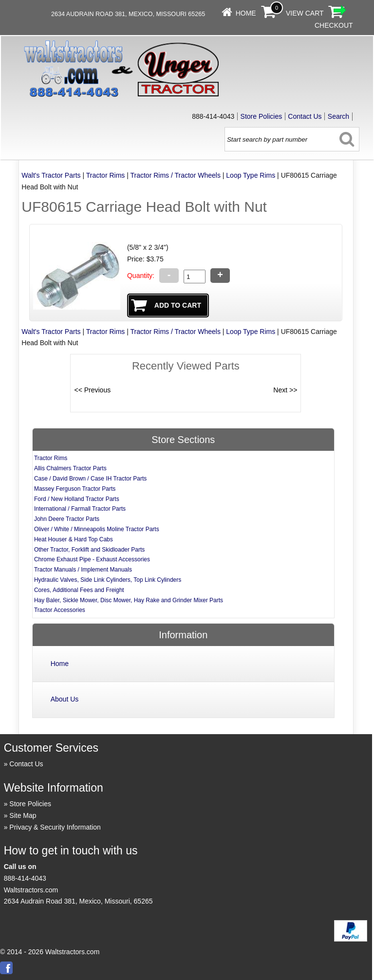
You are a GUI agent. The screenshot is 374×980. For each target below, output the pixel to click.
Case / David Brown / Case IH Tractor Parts (90, 479)
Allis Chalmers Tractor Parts (70, 468)
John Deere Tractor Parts (67, 519)
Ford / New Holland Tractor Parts (77, 499)
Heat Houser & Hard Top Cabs (74, 539)
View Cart (305, 13)
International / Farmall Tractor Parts (80, 509)
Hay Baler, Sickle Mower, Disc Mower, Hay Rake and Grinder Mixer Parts (129, 600)
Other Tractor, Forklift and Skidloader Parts (89, 550)
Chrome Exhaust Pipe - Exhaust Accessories (92, 559)
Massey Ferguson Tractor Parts (75, 489)
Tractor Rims (106, 175)
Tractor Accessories (60, 610)
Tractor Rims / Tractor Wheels (175, 175)
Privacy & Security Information (55, 827)
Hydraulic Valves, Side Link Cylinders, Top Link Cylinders (108, 580)
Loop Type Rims (251, 175)
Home (246, 13)
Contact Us (305, 116)
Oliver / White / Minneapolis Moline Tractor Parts (97, 529)
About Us (65, 699)
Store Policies (262, 116)
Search (338, 116)
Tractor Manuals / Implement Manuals (83, 570)
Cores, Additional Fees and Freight (79, 590)
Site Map (23, 815)
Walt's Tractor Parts (51, 175)
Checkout (334, 25)
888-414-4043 (25, 878)
